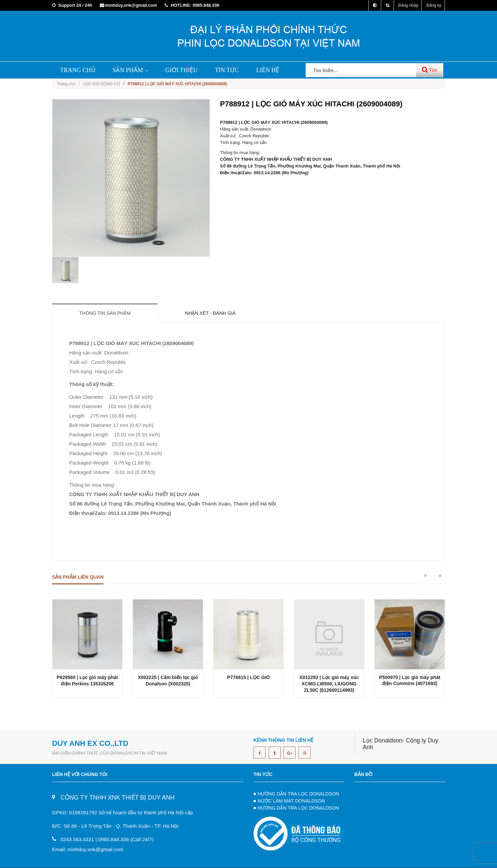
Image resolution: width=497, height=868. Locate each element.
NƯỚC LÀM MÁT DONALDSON (291, 801)
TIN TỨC (227, 70)
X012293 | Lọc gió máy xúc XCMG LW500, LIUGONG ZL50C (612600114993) (329, 684)
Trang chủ (68, 84)
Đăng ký (434, 5)
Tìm (430, 70)
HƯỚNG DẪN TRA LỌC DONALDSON (298, 794)
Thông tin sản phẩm (105, 313)
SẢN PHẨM (130, 70)
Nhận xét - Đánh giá (210, 313)
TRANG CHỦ (78, 70)
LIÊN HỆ (268, 70)
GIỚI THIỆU (181, 70)
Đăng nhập (408, 5)
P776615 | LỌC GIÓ (249, 677)
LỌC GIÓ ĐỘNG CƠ (101, 84)
